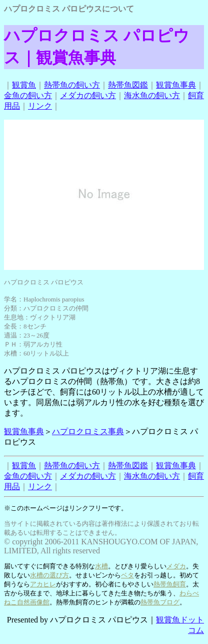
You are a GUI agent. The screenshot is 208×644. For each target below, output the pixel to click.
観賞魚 (24, 85)
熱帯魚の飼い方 (72, 85)
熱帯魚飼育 (170, 584)
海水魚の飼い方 (152, 95)
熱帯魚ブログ (160, 602)
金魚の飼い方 (28, 95)
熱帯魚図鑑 (128, 85)
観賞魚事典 (176, 85)
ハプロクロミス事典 (88, 431)
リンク (40, 106)
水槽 (101, 566)
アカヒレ (43, 584)
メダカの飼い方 (88, 95)
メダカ (176, 566)
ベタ (127, 575)
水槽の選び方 (49, 575)
